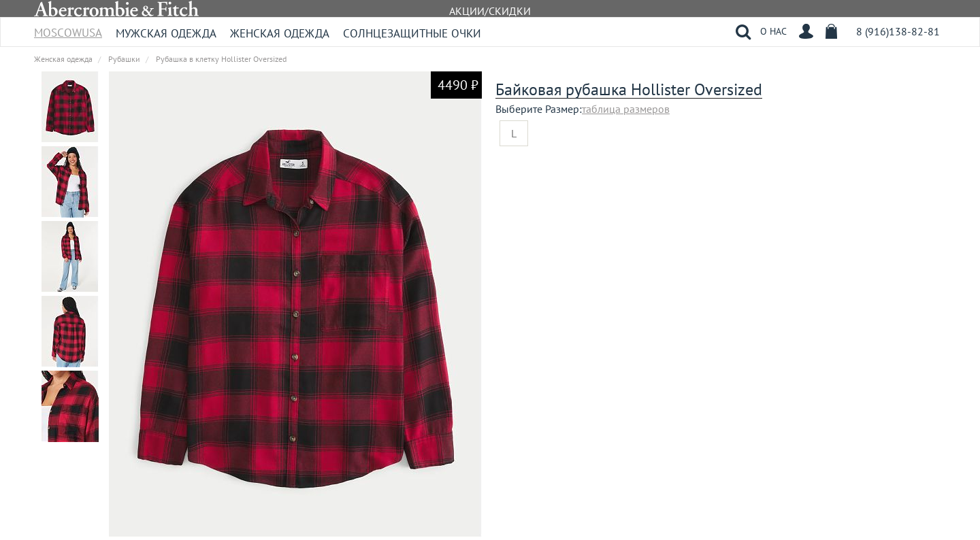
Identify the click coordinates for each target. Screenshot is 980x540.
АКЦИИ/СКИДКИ (490, 11)
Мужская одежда (166, 33)
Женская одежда (280, 33)
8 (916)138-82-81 (898, 31)
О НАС (773, 31)
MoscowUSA (68, 28)
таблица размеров (626, 109)
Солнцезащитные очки (412, 33)
